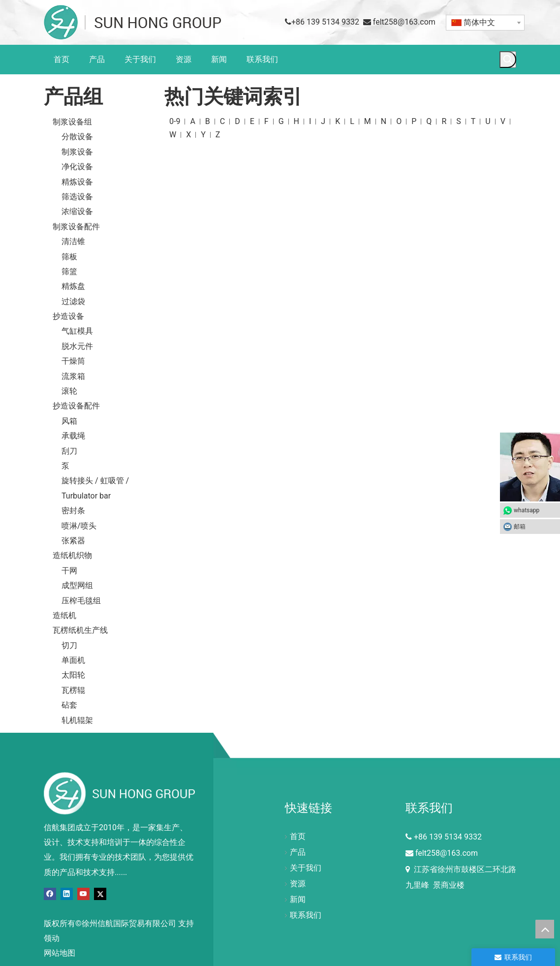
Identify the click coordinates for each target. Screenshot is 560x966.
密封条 (73, 511)
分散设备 (77, 137)
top (545, 929)
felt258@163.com (404, 22)
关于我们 (306, 868)
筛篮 (69, 271)
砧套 (69, 705)
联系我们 (306, 915)
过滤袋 (73, 301)
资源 (298, 884)
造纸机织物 (72, 555)
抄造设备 (68, 316)
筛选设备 (77, 197)
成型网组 (77, 585)
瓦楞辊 (73, 690)
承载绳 (73, 436)
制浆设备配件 (76, 227)
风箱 (69, 421)
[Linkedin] (67, 893)
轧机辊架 (77, 720)
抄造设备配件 (76, 406)
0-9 (175, 121)
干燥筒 (73, 361)
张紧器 (73, 541)
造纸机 (64, 615)
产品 (298, 852)
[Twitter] (100, 893)
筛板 (69, 257)
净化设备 (77, 167)
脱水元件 (77, 346)
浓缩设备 (77, 211)
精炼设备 (77, 182)
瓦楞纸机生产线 (80, 630)
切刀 (69, 645)
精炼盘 (73, 286)
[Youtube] (83, 893)
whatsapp (527, 510)
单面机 (73, 660)
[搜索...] (516, 59)
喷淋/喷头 (79, 526)
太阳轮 (73, 675)
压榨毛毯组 (81, 601)
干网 (69, 571)
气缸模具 (77, 331)
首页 (298, 836)
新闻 (298, 899)
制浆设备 (77, 152)
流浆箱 (73, 376)
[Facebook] (50, 893)
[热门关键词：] (508, 60)
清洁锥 (73, 241)
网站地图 (60, 953)
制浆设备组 (72, 122)
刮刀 (69, 451)
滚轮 (69, 391)
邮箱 (534, 527)
